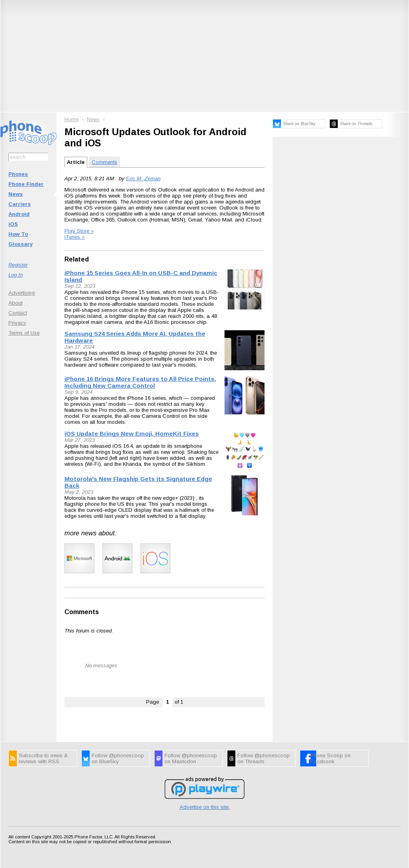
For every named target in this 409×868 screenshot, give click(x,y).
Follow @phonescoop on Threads (264, 758)
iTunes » (75, 237)
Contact (18, 313)
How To (18, 234)
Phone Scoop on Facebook (330, 758)
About (15, 303)
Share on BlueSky (299, 124)
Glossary (20, 244)
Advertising (22, 293)
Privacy (17, 323)
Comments (104, 162)
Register (18, 265)
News (16, 194)
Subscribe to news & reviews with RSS (43, 758)
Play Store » (79, 231)
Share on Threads (356, 124)
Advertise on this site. (205, 807)
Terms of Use (24, 333)
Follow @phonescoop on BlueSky (118, 758)
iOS (13, 224)
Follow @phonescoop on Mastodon (191, 758)
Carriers (20, 204)
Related (77, 259)
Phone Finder (26, 184)
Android (19, 214)
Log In (16, 275)
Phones (18, 174)
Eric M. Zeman (143, 179)
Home (71, 119)
